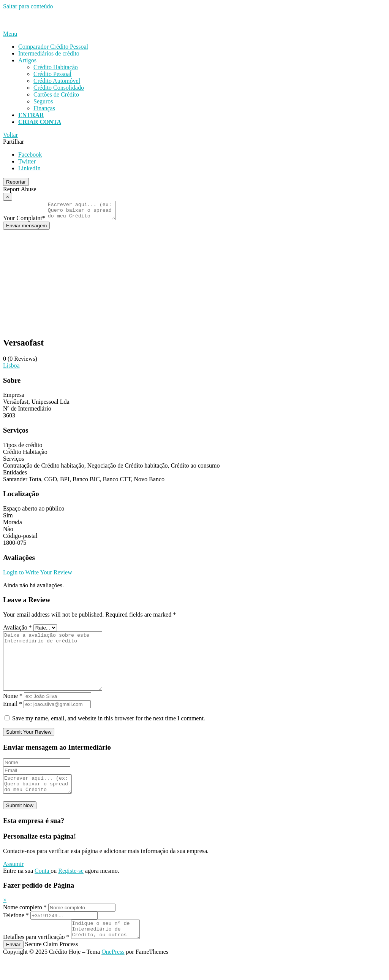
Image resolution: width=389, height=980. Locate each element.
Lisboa (11, 369)
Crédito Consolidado (59, 88)
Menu (10, 34)
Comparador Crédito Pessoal (53, 47)
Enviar (13, 966)
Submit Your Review (29, 747)
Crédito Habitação (56, 67)
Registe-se (71, 889)
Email (13, 719)
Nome (13, 711)
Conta (43, 889)
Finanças (44, 108)
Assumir (13, 882)
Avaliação (17, 631)
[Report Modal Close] (8, 197)
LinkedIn (29, 168)
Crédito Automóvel (57, 81)
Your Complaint (24, 221)
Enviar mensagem (26, 229)
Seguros (43, 101)
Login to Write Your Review (38, 576)
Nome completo (25, 925)
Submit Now (20, 824)
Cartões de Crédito (56, 94)
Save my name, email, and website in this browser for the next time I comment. (109, 733)
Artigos (27, 60)
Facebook (30, 155)
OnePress (113, 973)
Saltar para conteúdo (28, 6)
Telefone (16, 933)
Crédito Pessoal (52, 74)
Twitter (27, 161)
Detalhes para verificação (36, 959)
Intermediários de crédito (49, 53)
